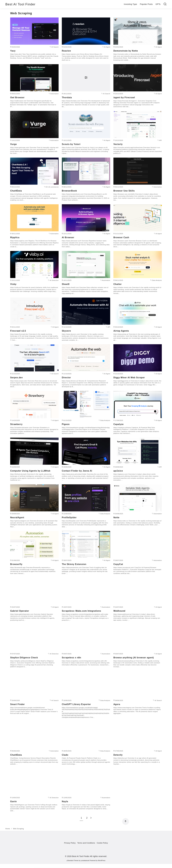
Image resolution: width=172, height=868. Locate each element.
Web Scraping (18, 829)
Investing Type (130, 4)
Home (8, 829)
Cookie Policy (102, 843)
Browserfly (16, 564)
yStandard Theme (73, 861)
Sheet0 (66, 284)
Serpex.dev (16, 378)
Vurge (14, 144)
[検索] (165, 4)
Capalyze (119, 424)
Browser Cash (121, 237)
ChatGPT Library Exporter (76, 704)
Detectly (118, 755)
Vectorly (118, 144)
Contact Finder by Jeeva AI (77, 471)
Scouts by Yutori (71, 144)
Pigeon (66, 424)
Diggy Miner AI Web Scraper (129, 378)
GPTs (158, 4)
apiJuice (118, 471)
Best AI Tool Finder (20, 4)
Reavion (66, 51)
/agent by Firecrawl (124, 97)
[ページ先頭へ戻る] (126, 822)
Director (66, 378)
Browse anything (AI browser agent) (134, 658)
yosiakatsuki (85, 861)
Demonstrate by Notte (126, 51)
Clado (65, 755)
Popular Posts (146, 4)
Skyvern (66, 331)
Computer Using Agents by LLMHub (30, 471)
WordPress (102, 861)
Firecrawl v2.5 (18, 331)
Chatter (118, 284)
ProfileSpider (69, 518)
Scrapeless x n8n (71, 658)
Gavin (13, 801)
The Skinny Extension (74, 564)
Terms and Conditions (86, 843)
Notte (116, 518)
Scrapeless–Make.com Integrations (81, 611)
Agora (117, 704)
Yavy (13, 51)
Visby (13, 284)
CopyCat (118, 564)
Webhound (119, 611)
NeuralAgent (17, 518)
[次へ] (91, 818)
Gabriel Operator (20, 611)
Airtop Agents (121, 331)
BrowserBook (69, 191)
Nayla (65, 801)
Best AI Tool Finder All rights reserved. (90, 856)
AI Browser (68, 237)
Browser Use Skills (124, 191)
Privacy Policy (70, 843)
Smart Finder (17, 704)
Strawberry (16, 424)
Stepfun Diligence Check (24, 658)
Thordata (67, 97)
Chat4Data (16, 191)
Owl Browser (17, 97)
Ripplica (15, 237)
